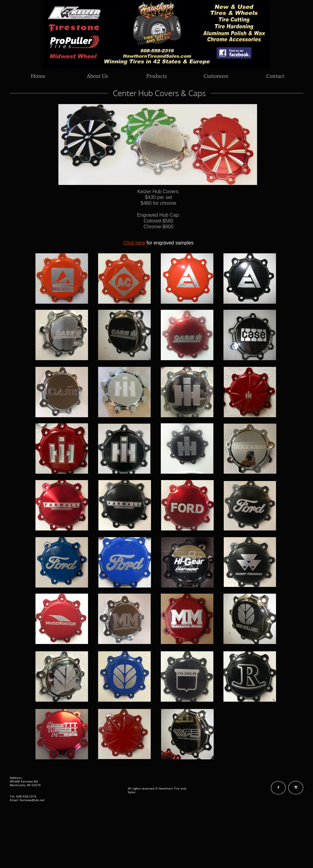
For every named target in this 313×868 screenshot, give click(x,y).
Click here (134, 243)
